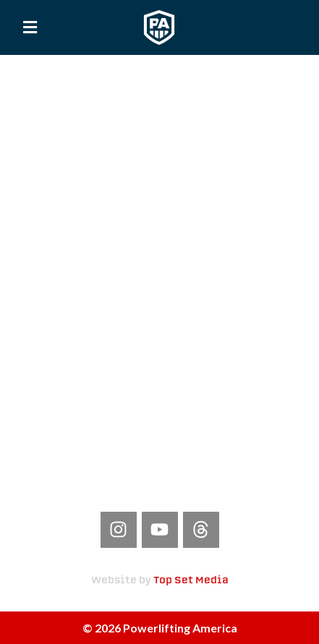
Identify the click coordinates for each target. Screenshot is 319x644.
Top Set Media (191, 581)
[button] (30, 27)
